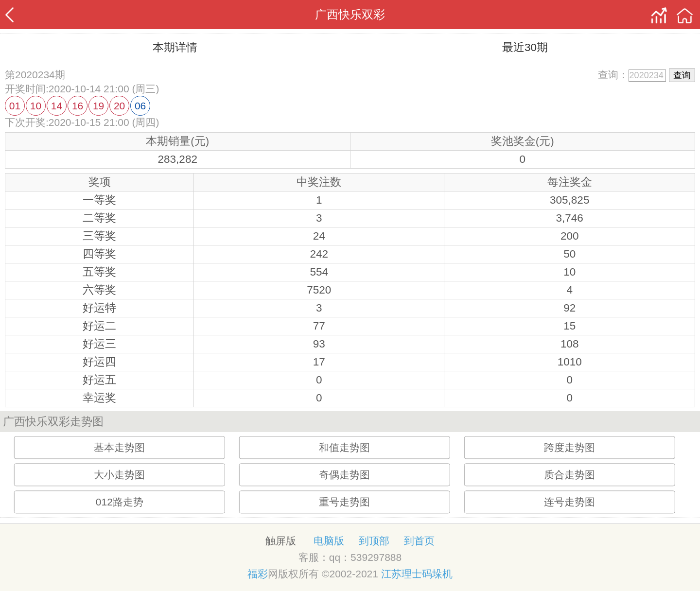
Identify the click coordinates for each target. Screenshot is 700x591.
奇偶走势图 (344, 475)
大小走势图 (119, 475)
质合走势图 (569, 475)
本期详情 (175, 47)
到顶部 (374, 541)
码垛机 (437, 574)
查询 (682, 75)
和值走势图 (344, 448)
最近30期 (525, 47)
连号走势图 (569, 502)
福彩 (258, 574)
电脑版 (329, 541)
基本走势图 (119, 448)
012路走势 (120, 502)
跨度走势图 (569, 448)
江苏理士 (402, 574)
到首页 (419, 541)
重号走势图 (344, 502)
